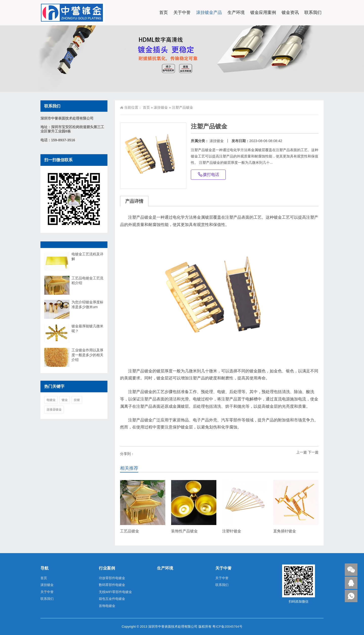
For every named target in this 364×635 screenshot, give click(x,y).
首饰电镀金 (107, 606)
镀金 (65, 400)
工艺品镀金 (130, 531)
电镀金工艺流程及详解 (87, 256)
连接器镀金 (54, 410)
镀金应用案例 (263, 13)
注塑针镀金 (232, 531)
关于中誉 (182, 13)
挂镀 (77, 400)
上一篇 (302, 452)
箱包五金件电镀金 (112, 599)
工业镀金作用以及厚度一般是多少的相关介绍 (87, 355)
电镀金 (51, 400)
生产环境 (236, 13)
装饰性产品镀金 (184, 531)
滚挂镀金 (161, 107)
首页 (164, 13)
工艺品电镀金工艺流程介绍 (87, 280)
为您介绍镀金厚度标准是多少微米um (87, 304)
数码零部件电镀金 (112, 585)
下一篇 (313, 452)
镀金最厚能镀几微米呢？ (87, 328)
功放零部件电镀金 (112, 578)
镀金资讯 (290, 13)
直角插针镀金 (285, 531)
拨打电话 (208, 175)
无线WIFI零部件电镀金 (115, 592)
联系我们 (313, 13)
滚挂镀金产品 (209, 13)
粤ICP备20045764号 (227, 627)
